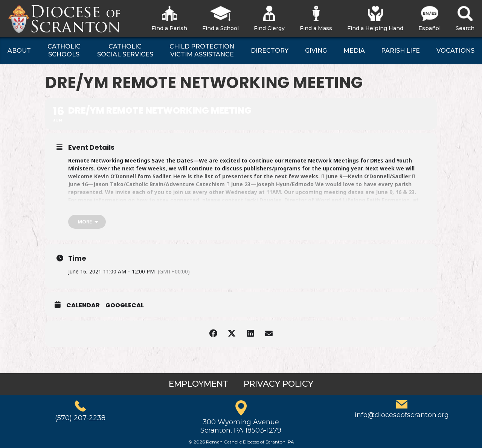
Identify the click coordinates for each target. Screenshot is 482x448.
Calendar (83, 305)
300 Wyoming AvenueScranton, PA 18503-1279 (241, 426)
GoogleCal (125, 305)
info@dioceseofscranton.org (402, 415)
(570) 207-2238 (80, 418)
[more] (87, 222)
